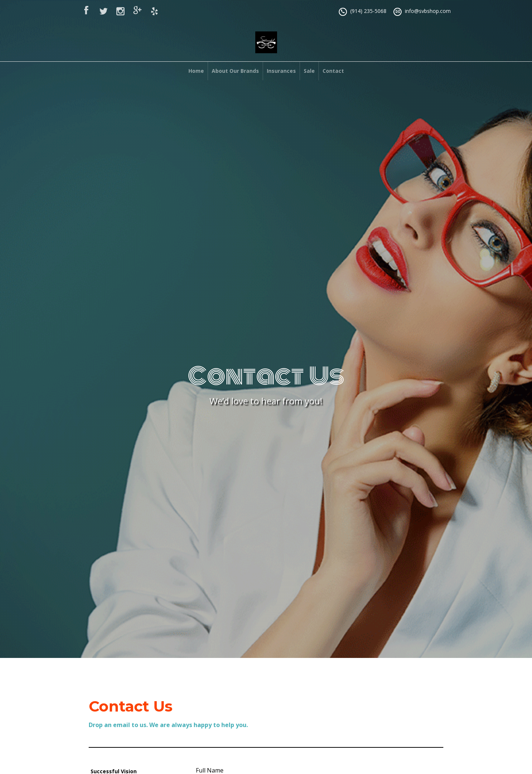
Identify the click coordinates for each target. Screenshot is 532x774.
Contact (333, 71)
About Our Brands (235, 71)
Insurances (281, 71)
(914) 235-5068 (368, 11)
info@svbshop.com (428, 11)
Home (196, 71)
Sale (309, 71)
